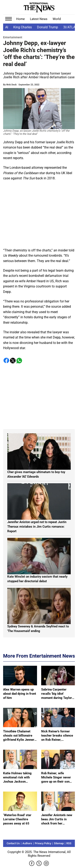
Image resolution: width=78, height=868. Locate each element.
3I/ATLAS (70, 27)
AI (7, 27)
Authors (27, 843)
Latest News (39, 19)
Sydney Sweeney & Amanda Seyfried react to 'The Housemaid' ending (38, 629)
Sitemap (59, 843)
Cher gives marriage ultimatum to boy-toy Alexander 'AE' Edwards (36, 474)
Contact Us (13, 843)
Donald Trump (48, 27)
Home (20, 19)
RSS (69, 843)
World (57, 19)
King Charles (23, 27)
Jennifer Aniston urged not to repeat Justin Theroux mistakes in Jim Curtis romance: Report (37, 527)
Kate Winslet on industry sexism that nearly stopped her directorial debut (37, 579)
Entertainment (13, 37)
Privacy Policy (43, 843)
